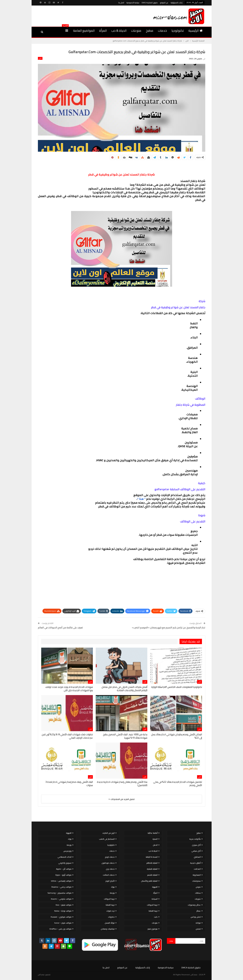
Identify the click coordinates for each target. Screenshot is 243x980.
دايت (156, 917)
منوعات (136, 31)
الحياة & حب (119, 31)
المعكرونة (197, 875)
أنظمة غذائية (153, 833)
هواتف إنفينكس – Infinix (61, 881)
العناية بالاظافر (152, 863)
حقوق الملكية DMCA (150, 3)
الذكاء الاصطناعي (64, 857)
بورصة (112, 893)
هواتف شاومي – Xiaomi (61, 899)
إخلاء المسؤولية (177, 3)
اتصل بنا (121, 3)
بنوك (113, 887)
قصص (198, 929)
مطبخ (150, 31)
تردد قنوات (110, 911)
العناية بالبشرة (152, 869)
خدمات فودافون (108, 863)
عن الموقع (164, 3)
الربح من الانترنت (108, 833)
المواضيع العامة (84, 31)
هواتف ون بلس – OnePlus (60, 929)
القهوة (155, 887)
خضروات (111, 917)
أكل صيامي (196, 851)
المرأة (103, 31)
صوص (198, 887)
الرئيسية (195, 31)
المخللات (197, 869)
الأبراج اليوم (110, 881)
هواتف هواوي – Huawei (61, 917)
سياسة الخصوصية (133, 3)
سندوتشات (196, 881)
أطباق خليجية (195, 863)
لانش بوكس (196, 917)
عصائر (199, 911)
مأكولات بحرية (195, 839)
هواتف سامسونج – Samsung (60, 893)
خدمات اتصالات (109, 875)
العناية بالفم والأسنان (149, 881)
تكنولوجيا (178, 31)
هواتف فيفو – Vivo (64, 905)
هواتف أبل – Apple (64, 869)
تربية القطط (153, 911)
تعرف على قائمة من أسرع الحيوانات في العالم (60, 627)
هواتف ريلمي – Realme (61, 887)
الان (40, 58)
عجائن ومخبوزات (194, 905)
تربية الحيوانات (152, 905)
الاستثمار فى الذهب (107, 839)
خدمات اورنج (110, 857)
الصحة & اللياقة (152, 857)
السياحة (155, 899)
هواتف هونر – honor (63, 923)
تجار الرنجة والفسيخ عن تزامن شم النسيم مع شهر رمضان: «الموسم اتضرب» (169, 627)
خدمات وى (110, 869)
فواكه (198, 923)
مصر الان (41, 975)
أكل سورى (196, 845)
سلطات (198, 893)
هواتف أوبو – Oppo (63, 875)
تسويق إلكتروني (65, 863)
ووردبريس (67, 851)
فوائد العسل (110, 923)
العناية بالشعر (152, 875)
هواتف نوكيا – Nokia (63, 911)
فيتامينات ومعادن (108, 929)
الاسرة (155, 839)
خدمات (162, 31)
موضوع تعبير (153, 929)
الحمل (155, 845)
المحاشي (197, 857)
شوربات (198, 899)
